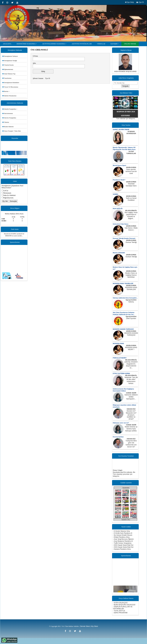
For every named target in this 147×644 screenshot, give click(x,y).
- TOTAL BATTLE (119, 611)
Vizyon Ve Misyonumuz (10, 87)
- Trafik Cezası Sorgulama (122, 543)
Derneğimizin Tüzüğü (10, 61)
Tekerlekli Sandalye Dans (131, 185)
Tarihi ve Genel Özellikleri (131, 199)
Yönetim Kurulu (8, 65)
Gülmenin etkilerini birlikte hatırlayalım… (131, 397)
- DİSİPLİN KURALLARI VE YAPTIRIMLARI (123, 608)
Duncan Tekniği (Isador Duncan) (124, 238)
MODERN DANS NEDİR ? (131, 348)
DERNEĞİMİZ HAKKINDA (26, 44)
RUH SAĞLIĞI (118, 209)
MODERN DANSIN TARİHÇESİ (123, 329)
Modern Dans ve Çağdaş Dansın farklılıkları (131, 275)
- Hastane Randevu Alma (122, 549)
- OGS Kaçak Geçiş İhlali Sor (123, 547)
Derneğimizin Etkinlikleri (11, 83)
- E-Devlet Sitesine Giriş (121, 531)
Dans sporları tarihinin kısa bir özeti (131, 171)
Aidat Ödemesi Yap (9, 74)
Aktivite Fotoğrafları (9, 118)
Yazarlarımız (7, 78)
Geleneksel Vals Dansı (121, 224)
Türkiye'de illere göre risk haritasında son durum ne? (131, 444)
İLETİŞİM (114, 44)
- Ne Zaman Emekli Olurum (123, 535)
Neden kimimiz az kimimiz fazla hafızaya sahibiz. (131, 429)
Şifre (34, 63)
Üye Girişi (129, 2)
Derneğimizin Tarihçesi (10, 56)
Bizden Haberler (8, 127)
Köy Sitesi (94, 626)
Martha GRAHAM (119, 253)
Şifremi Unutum (38, 78)
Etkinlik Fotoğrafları (9, 109)
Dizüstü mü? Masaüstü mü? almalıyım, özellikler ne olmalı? (131, 415)
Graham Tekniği (131, 257)
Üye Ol (140, 2)
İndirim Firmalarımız (9, 96)
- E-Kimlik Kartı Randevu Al (123, 533)
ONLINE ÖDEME (130, 44)
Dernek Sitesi (85, 626)
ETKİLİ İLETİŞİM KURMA (121, 373)
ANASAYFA (7, 44)
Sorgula (125, 86)
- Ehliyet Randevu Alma (121, 537)
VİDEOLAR (101, 44)
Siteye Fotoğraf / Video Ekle (12, 131)
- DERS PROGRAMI (120, 613)
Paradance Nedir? (119, 180)
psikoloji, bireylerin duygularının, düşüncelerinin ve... (131, 365)
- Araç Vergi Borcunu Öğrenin (123, 539)
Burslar (5, 91)
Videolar (6, 122)
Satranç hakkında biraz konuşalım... (125, 298)
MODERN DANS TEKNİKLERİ (123, 283)
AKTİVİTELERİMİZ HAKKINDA (54, 44)
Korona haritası (118, 437)
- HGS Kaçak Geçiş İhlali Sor (123, 545)
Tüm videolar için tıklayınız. (126, 119)
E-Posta (35, 56)
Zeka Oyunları (131, 318)
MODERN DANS (118, 343)
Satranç (131, 302)
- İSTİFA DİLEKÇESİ (120, 603)
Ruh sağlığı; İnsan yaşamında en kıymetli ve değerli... (131, 216)
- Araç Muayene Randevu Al (123, 541)
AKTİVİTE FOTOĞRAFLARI (82, 44)
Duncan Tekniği (131, 242)
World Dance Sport (119, 165)
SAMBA (116, 194)
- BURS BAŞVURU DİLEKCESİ (124, 605)
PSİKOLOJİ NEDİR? (120, 358)
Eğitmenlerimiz (8, 69)
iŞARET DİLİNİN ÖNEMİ (121, 129)
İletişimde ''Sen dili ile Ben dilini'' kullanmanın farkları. (131, 380)
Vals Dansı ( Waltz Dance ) (131, 229)
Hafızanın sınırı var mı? (121, 423)
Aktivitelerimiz (8, 113)
